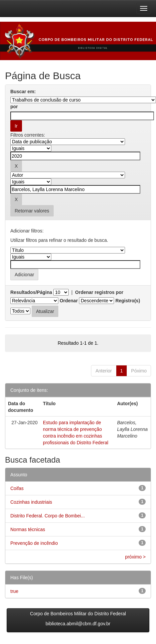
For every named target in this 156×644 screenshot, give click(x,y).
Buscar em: (23, 92)
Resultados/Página (31, 292)
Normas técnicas (28, 529)
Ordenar (69, 301)
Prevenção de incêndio (34, 543)
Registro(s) (128, 301)
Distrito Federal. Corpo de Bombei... (47, 516)
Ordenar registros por (99, 292)
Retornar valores (32, 211)
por (14, 107)
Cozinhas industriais (31, 502)
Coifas (17, 488)
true (14, 591)
